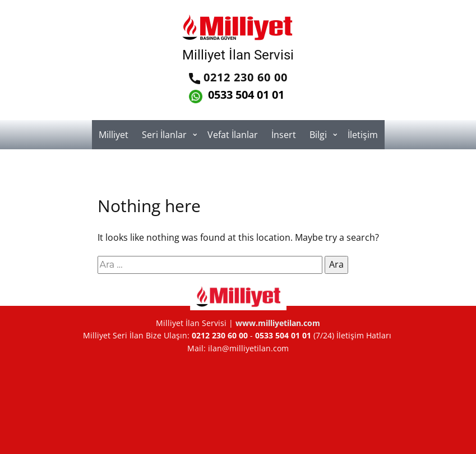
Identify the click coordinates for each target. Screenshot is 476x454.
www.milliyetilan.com (278, 323)
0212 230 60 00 (238, 78)
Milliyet (114, 135)
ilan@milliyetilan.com (248, 348)
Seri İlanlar (164, 135)
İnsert (284, 135)
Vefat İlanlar (233, 135)
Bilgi (318, 135)
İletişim (363, 135)
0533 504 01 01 (238, 96)
